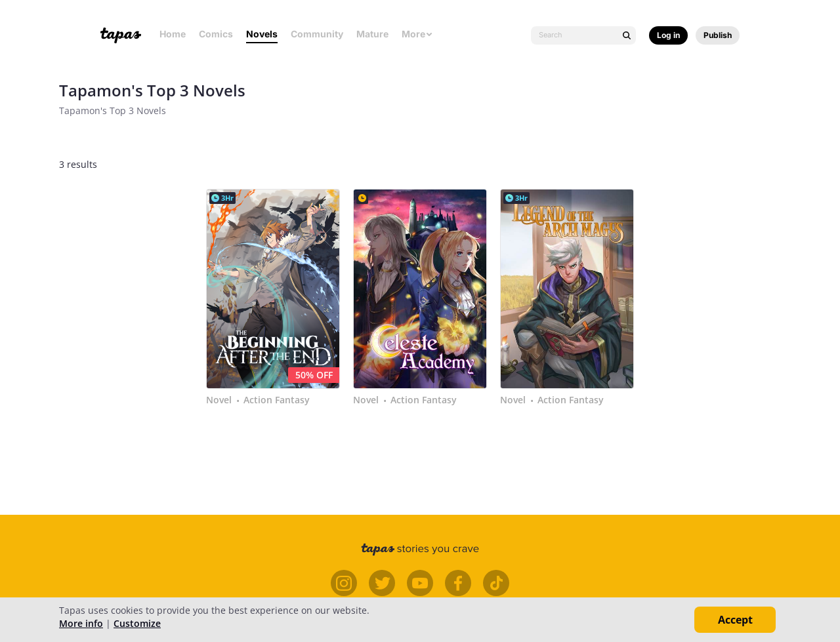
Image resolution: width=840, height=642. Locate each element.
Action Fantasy (277, 400)
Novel (219, 400)
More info (81, 623)
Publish (718, 35)
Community (317, 34)
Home (173, 34)
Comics (216, 34)
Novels (262, 34)
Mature (372, 34)
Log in (668, 35)
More (417, 34)
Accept (735, 620)
